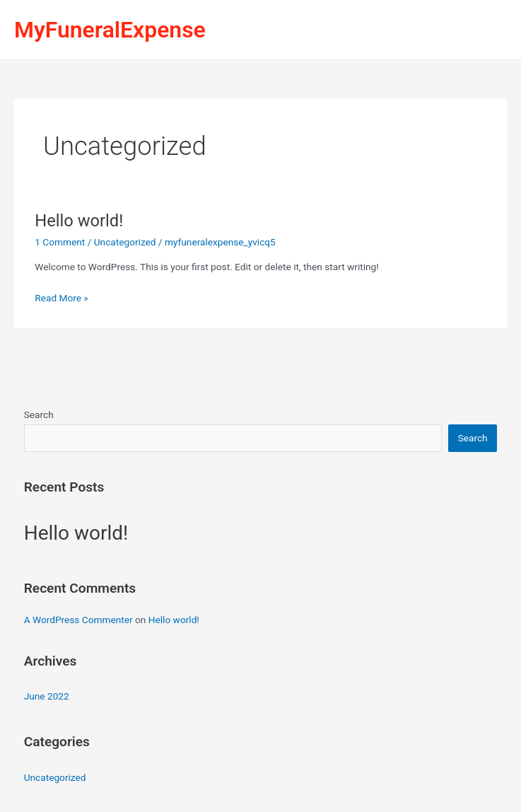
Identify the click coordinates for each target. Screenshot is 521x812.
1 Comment (60, 242)
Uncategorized (125, 242)
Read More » (62, 297)
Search (39, 414)
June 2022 (47, 696)
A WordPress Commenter (78, 620)
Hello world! (79, 221)
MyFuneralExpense (110, 30)
